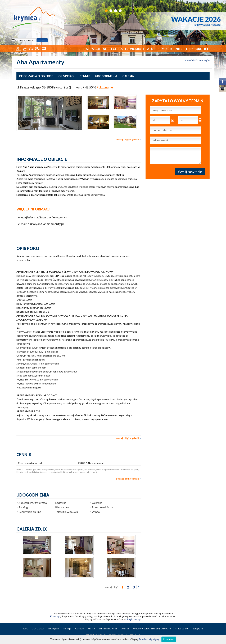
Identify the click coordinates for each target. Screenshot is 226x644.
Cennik (85, 76)
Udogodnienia (106, 76)
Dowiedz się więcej (149, 639)
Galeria (128, 76)
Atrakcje (93, 49)
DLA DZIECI (151, 49)
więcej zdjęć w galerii (127, 139)
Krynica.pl (55, 616)
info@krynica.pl (133, 619)
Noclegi (110, 49)
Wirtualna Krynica (108, 629)
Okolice (202, 49)
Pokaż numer (105, 87)
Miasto (168, 49)
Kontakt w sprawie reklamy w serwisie (152, 629)
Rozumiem (169, 639)
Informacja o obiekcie (36, 76)
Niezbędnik (185, 49)
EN (210, 3)
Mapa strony (182, 629)
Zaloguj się (198, 629)
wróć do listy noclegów (198, 60)
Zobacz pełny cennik (127, 479)
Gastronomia (130, 49)
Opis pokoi (66, 76)
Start (25, 629)
